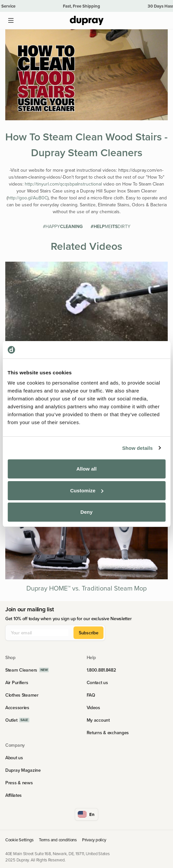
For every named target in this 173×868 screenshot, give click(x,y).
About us (14, 758)
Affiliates (14, 795)
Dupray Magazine (23, 770)
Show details (138, 448)
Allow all (87, 469)
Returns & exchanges (108, 733)
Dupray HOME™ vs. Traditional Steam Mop (86, 588)
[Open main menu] (11, 20)
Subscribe (88, 633)
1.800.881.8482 (101, 670)
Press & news (19, 783)
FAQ (91, 695)
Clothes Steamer (22, 695)
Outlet (11, 720)
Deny (86, 512)
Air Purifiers (17, 682)
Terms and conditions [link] (58, 840)
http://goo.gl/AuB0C (28, 198)
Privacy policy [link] (94, 840)
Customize (87, 491)
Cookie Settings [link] (19, 840)
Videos (93, 708)
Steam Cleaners (21, 670)
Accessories (17, 708)
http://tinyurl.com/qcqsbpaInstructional (63, 184)
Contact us (97, 682)
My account (98, 720)
